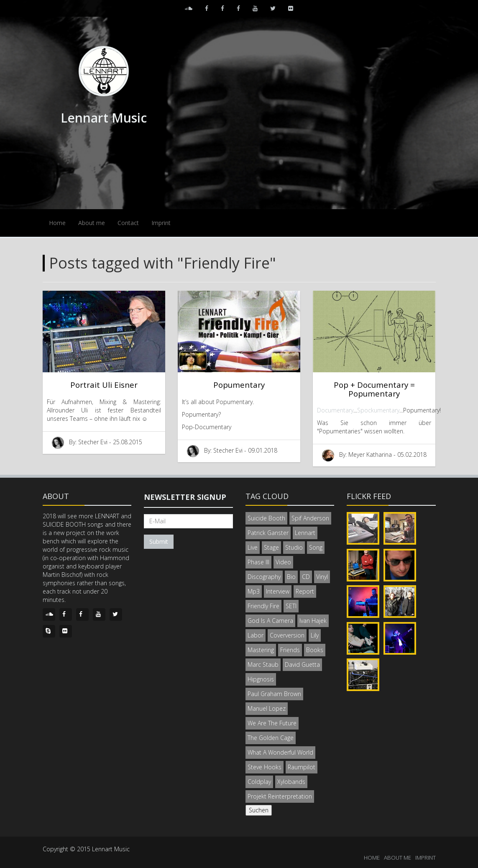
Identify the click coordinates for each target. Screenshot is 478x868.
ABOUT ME (397, 858)
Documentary (335, 410)
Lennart (305, 533)
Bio (291, 577)
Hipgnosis (261, 679)
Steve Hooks (265, 767)
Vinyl (322, 577)
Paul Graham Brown (274, 694)
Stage (271, 547)
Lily (315, 635)
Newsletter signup (185, 497)
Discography (264, 577)
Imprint (161, 223)
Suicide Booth (266, 518)
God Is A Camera (270, 621)
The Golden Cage (271, 738)
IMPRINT (426, 858)
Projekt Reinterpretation (280, 796)
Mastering (261, 650)
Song (316, 547)
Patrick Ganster (268, 533)
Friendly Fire (263, 606)
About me (92, 223)
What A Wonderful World (280, 752)
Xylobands (291, 782)
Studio (294, 547)
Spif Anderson (310, 518)
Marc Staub (263, 664)
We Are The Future (272, 723)
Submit (159, 542)
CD (306, 577)
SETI (291, 606)
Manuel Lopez (267, 708)
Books (315, 650)
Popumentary (239, 385)
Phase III (258, 562)
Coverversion (287, 635)
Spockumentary (378, 410)
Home (57, 223)
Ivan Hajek (313, 621)
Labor (256, 635)
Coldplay (259, 782)
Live (253, 547)
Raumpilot (302, 767)
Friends (290, 650)
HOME (372, 858)
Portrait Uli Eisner (104, 385)
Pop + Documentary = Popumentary (374, 389)
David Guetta (302, 664)
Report (305, 591)
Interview (278, 591)
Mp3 (254, 591)
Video (283, 562)
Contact (128, 223)
